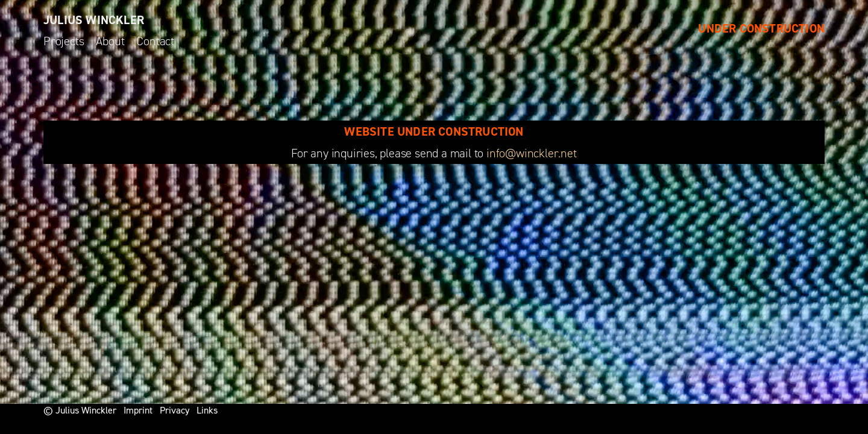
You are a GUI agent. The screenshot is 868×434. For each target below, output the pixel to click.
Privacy (175, 410)
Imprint (138, 410)
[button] (842, 17)
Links (207, 410)
